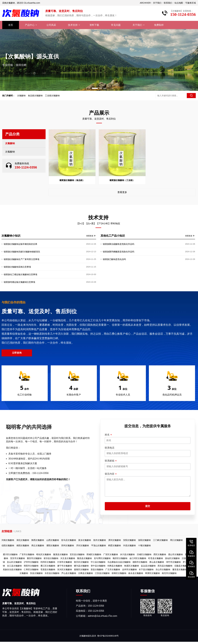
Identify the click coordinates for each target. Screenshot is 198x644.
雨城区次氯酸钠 (94, 554)
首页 (11, 25)
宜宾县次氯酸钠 (77, 554)
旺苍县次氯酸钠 (156, 558)
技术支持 (73, 25)
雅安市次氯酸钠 (34, 558)
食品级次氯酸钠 (35, 96)
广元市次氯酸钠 (113, 569)
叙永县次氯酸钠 (136, 573)
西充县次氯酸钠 (165, 566)
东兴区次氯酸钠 (65, 569)
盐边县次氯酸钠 (148, 566)
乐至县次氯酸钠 (52, 573)
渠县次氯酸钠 (97, 569)
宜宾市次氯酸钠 (17, 558)
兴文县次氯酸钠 (68, 558)
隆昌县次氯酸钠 (84, 558)
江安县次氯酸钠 (102, 573)
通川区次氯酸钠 (10, 554)
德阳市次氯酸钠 (140, 562)
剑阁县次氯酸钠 (115, 566)
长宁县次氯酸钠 (146, 569)
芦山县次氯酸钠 (69, 573)
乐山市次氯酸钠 (163, 569)
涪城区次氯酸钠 (144, 554)
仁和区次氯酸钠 (31, 569)
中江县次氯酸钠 (98, 562)
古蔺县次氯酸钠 (85, 573)
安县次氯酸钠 (36, 573)
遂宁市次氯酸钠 (65, 566)
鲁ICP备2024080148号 (108, 636)
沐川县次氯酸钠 (127, 554)
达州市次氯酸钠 (129, 569)
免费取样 (159, 25)
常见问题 (116, 25)
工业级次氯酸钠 (52, 96)
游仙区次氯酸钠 (172, 558)
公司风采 (51, 25)
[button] (95, 88)
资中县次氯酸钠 (98, 566)
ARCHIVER (145, 3)
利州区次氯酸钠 (48, 562)
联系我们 (168, 3)
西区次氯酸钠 (160, 554)
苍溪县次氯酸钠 (48, 569)
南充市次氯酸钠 (169, 573)
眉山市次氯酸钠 (175, 554)
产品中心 (30, 25)
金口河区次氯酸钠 (138, 558)
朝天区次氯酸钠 (81, 562)
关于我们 (157, 3)
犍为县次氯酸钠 (81, 566)
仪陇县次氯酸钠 (182, 566)
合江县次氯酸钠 (14, 566)
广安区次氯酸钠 (111, 554)
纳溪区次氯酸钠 (132, 566)
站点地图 (179, 3)
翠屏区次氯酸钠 (152, 573)
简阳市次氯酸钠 (31, 566)
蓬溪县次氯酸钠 (60, 554)
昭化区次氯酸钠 (44, 554)
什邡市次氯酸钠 (65, 562)
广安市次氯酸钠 (27, 554)
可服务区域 (191, 3)
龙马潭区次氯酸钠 (102, 558)
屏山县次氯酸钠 (157, 562)
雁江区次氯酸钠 (48, 566)
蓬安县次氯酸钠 (180, 569)
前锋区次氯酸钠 (119, 573)
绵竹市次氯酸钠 (173, 562)
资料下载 (94, 25)
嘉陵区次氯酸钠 (81, 569)
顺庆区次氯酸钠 (120, 558)
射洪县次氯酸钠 (51, 558)
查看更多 (122, 192)
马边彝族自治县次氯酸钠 (119, 562)
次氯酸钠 (21, 96)
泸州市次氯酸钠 (31, 562)
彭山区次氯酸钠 (14, 562)
